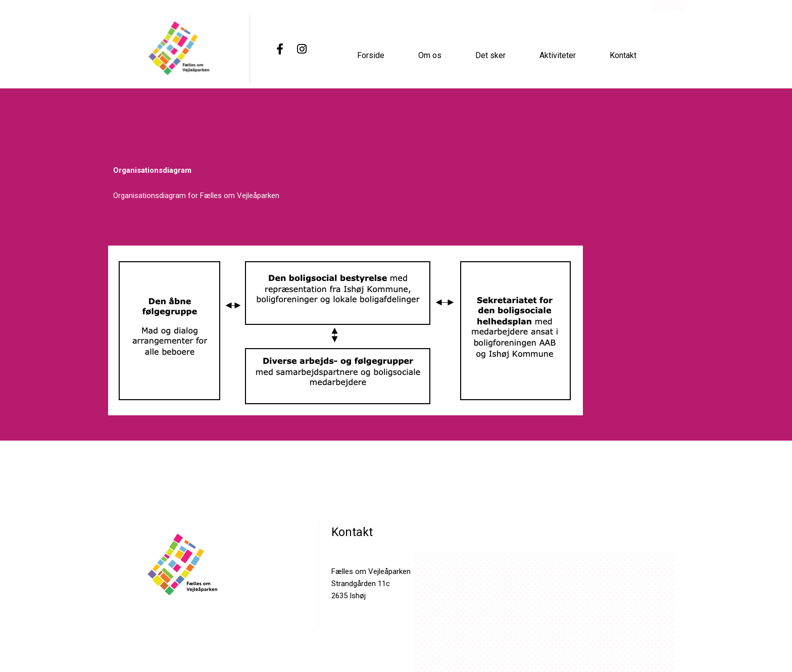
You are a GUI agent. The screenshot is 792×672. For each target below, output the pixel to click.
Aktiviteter (558, 54)
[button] (667, 64)
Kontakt (623, 54)
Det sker (490, 54)
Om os (430, 54)
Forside (371, 54)
